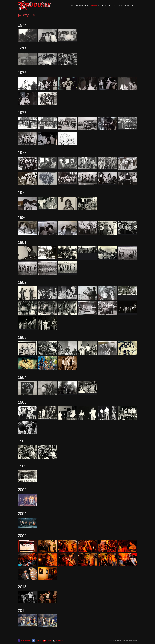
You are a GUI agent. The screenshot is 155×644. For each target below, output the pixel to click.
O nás (87, 6)
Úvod (72, 6)
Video (114, 6)
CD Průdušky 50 (24, 641)
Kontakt (135, 6)
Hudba (107, 6)
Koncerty (127, 6)
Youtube (47, 641)
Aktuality (79, 6)
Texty (120, 6)
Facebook (37, 641)
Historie (94, 6)
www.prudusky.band (115, 640)
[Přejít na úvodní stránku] (34, 6)
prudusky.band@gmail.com (129, 640)
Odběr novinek (59, 641)
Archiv (101, 6)
